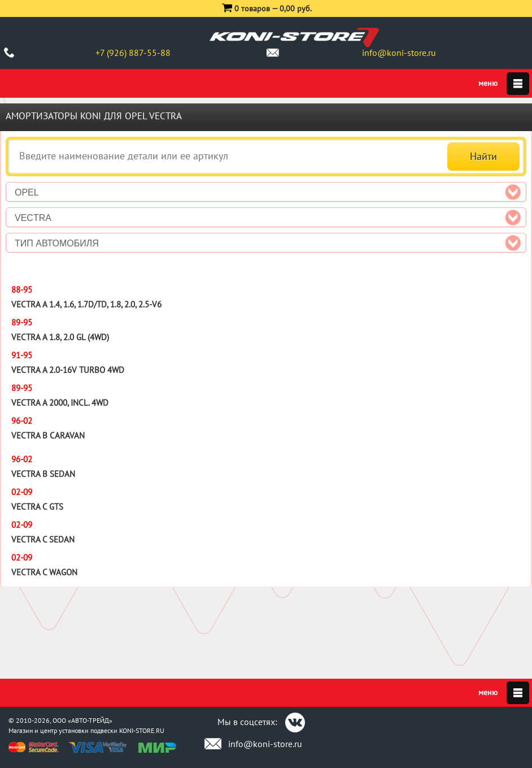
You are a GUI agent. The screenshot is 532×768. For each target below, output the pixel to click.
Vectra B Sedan (43, 474)
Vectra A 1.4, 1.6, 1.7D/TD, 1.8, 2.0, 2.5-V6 (86, 304)
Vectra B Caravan (48, 435)
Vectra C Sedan (43, 539)
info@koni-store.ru (399, 53)
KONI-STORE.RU (142, 730)
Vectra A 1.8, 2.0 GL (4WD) (60, 337)
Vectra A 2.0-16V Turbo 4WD (68, 370)
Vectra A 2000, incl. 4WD (60, 403)
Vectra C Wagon (44, 572)
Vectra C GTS (37, 507)
